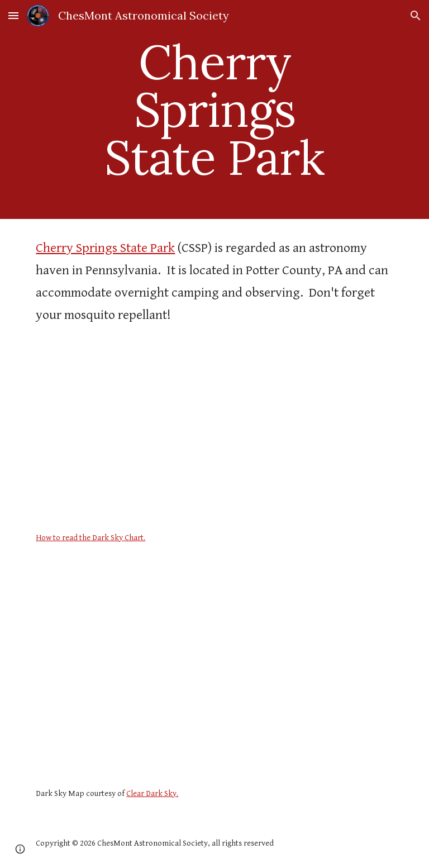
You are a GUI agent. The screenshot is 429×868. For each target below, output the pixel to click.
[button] (13, 15)
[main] (214, 109)
